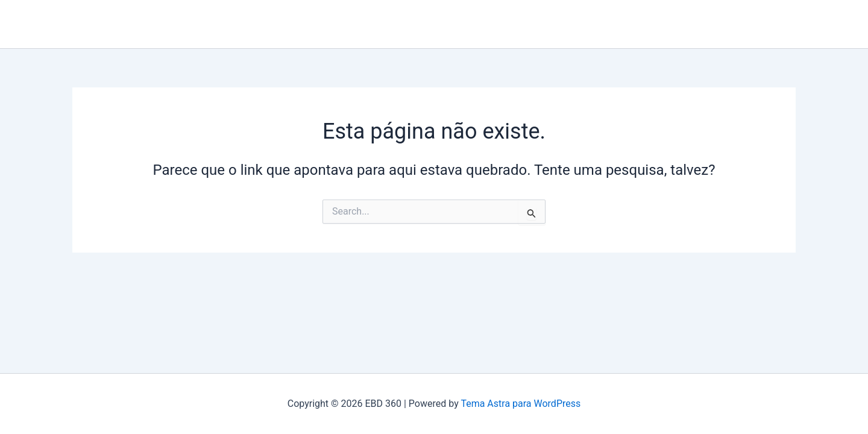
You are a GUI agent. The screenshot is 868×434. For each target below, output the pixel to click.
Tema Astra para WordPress (520, 404)
